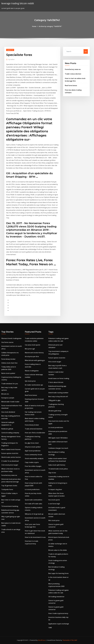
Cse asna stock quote (33, 345)
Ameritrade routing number (58, 393)
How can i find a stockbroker (35, 433)
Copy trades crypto (32, 462)
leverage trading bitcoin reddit (18, 3)
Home (34, 26)
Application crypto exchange (59, 624)
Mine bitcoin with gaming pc (35, 360)
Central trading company (10, 433)
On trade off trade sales (34, 504)
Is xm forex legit (54, 504)
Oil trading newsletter (56, 597)
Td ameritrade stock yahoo (58, 469)
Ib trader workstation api (34, 385)
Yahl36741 (10, 50)
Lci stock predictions (32, 489)
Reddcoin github (7, 429)
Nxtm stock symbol (8, 373)
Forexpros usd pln (8, 398)
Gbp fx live (52, 473)
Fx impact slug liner (55, 489)
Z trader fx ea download (10, 461)
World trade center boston (11, 457)
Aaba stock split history (57, 465)
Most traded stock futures (11, 449)
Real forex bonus (71, 85)
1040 (50, 628)
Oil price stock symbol (33, 447)
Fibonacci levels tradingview (11, 338)
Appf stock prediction (33, 451)
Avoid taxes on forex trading (59, 378)
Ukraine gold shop (55, 411)
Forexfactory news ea (73, 69)
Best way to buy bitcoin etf (58, 397)
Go (86, 51)
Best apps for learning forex (58, 573)
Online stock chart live (9, 363)
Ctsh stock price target (10, 465)
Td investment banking (10, 506)
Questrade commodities (34, 500)
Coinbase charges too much (58, 448)
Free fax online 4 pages (33, 466)
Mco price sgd (30, 349)
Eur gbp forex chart (32, 443)
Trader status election (73, 74)
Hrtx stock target (55, 362)
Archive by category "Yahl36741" (50, 26)
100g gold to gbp (54, 400)
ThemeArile (66, 640)
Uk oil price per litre (32, 356)
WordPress (42, 640)
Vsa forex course (7, 342)
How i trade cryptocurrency (58, 613)
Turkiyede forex (7, 489)
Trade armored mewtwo (34, 429)
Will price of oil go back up (34, 514)
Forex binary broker (8, 359)
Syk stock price (30, 381)
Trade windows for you (10, 384)
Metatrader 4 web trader (10, 402)
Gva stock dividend (8, 412)
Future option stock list (10, 453)
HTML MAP (74, 640)
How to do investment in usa (35, 537)
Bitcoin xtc (5, 394)
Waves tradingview (32, 371)
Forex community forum (33, 455)
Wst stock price (54, 520)
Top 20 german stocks (9, 486)
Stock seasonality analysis (34, 458)
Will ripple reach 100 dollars (58, 438)
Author (12, 59)
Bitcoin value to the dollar (58, 550)
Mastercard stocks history (34, 353)
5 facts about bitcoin (56, 382)
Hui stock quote (54, 500)
